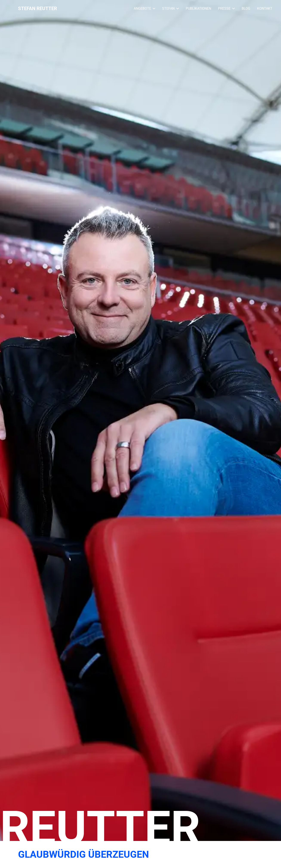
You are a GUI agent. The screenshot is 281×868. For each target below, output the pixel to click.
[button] (153, 9)
